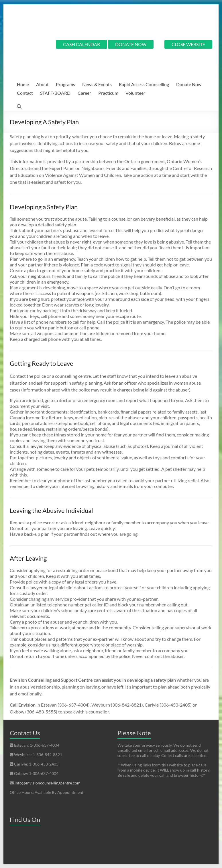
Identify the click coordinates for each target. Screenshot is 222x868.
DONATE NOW (131, 44)
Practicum (108, 93)
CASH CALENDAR (81, 44)
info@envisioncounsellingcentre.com (48, 783)
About (42, 84)
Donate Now (189, 84)
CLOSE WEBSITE (188, 44)
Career (84, 93)
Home (23, 84)
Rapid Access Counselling (144, 84)
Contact (25, 93)
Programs (65, 84)
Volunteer (135, 93)
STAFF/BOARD (55, 93)
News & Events (97, 84)
